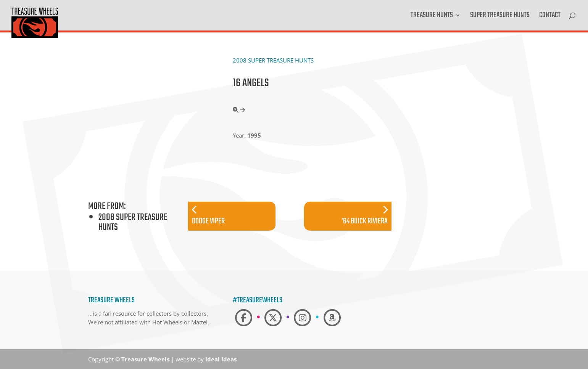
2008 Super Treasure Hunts (273, 60)
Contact (550, 17)
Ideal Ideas (221, 359)
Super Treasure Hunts (500, 17)
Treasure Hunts (432, 17)
